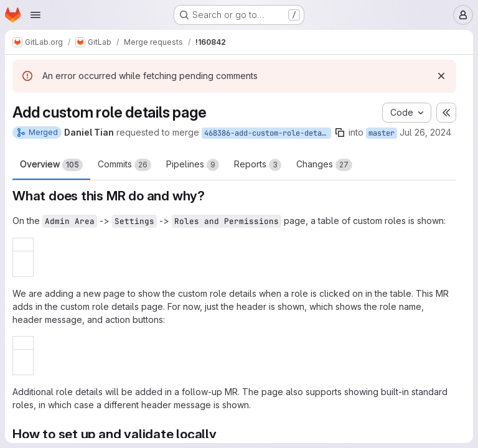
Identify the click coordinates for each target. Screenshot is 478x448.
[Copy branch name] (340, 133)
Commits (124, 165)
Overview (51, 165)
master (382, 133)
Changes (324, 165)
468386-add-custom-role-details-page (268, 133)
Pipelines (193, 165)
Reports (258, 165)
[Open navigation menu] (35, 15)
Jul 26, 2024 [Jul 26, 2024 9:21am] (425, 132)
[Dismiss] (441, 76)
